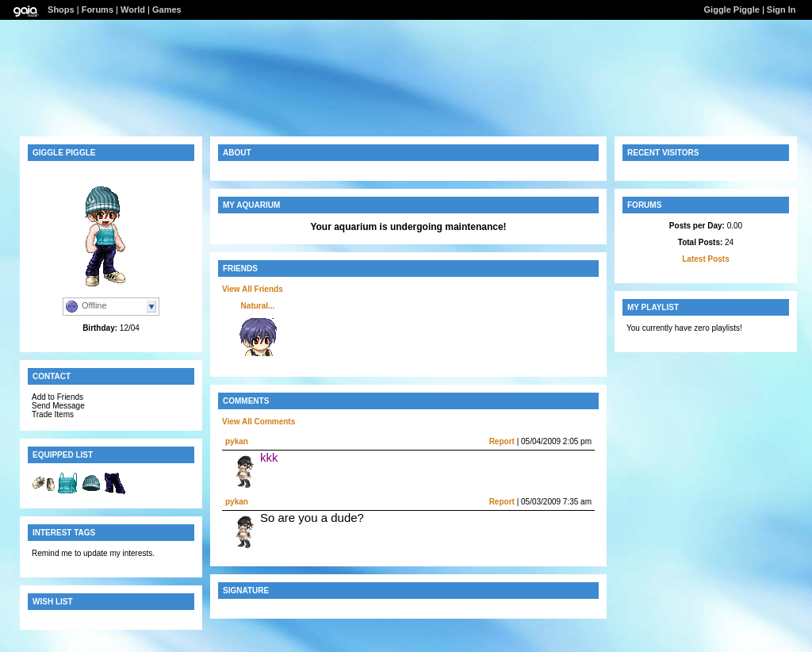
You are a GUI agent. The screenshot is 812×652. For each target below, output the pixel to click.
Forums (98, 10)
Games (167, 10)
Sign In (781, 10)
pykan (237, 441)
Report (502, 441)
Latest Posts (705, 259)
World (133, 10)
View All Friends (253, 289)
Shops (61, 10)
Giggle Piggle (732, 10)
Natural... (258, 306)
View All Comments (259, 422)
